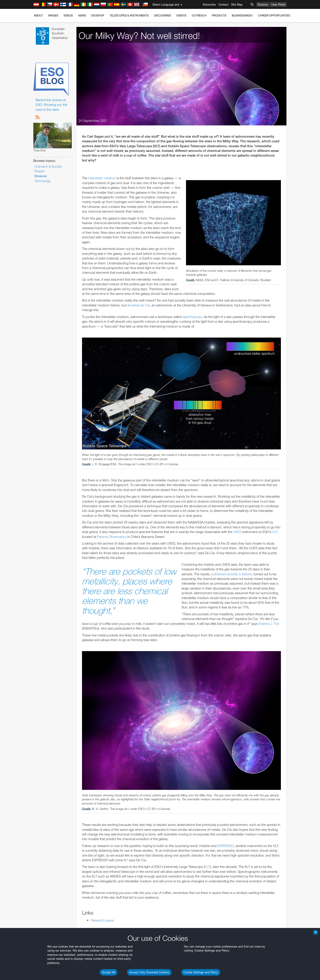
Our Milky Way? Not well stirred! (139, 36)
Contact (223, 4)
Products (219, 15)
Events (181, 15)
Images (53, 15)
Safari (49, 593)
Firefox (49, 589)
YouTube (42, 499)
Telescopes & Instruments (129, 15)
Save (46, 658)
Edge (49, 585)
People (39, 171)
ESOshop (98, 15)
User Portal (278, 4)
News (82, 15)
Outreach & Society (48, 166)
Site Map (237, 4)
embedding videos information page (72, 507)
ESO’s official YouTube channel (137, 499)
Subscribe (209, 4)
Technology (43, 181)
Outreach (199, 15)
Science (263, 4)
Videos (68, 15)
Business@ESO (242, 15)
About (38, 15)
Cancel (68, 658)
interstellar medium (102, 178)
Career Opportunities (274, 15)
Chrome (50, 580)
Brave (49, 576)
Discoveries (163, 15)
